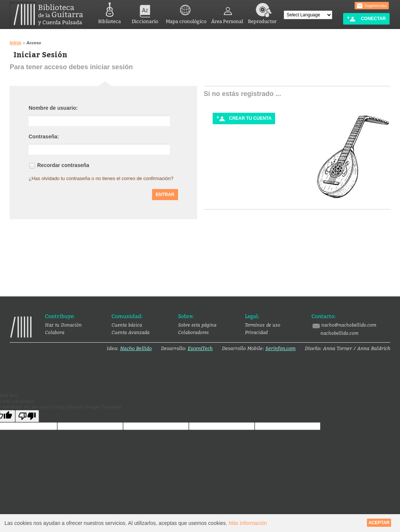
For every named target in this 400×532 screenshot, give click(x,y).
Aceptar (379, 523)
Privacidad (256, 332)
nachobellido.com (339, 333)
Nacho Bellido (136, 348)
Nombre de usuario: (53, 107)
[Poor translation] (27, 416)
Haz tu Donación (63, 325)
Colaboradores (193, 332)
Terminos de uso (263, 325)
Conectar (366, 19)
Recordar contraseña (63, 164)
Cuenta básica (127, 325)
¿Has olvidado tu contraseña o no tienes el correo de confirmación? (101, 178)
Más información (248, 523)
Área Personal (227, 12)
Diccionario (145, 12)
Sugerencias (372, 6)
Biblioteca (109, 12)
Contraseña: (44, 136)
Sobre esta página (197, 325)
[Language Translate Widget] (308, 15)
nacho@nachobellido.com (344, 325)
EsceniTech (200, 348)
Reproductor (262, 12)
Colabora (55, 332)
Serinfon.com (280, 348)
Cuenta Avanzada (130, 332)
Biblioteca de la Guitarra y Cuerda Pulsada (49, 14)
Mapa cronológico (186, 12)
